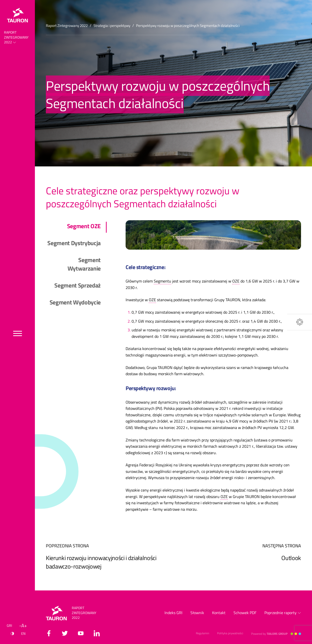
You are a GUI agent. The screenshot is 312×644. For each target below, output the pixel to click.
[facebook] (49, 633)
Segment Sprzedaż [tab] (78, 285)
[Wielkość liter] (23, 626)
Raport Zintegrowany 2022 (16, 37)
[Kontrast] (12, 634)
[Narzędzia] (300, 322)
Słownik (197, 613)
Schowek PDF (245, 613)
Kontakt (219, 613)
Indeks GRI (173, 613)
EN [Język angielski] (23, 633)
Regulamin (202, 633)
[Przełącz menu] (18, 333)
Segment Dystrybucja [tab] (74, 243)
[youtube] (81, 633)
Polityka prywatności (230, 633)
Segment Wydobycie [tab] (75, 302)
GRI (9, 625)
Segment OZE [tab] (84, 226)
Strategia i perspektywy (112, 26)
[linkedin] (97, 633)
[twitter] (65, 633)
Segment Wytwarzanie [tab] (84, 264)
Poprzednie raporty (283, 613)
